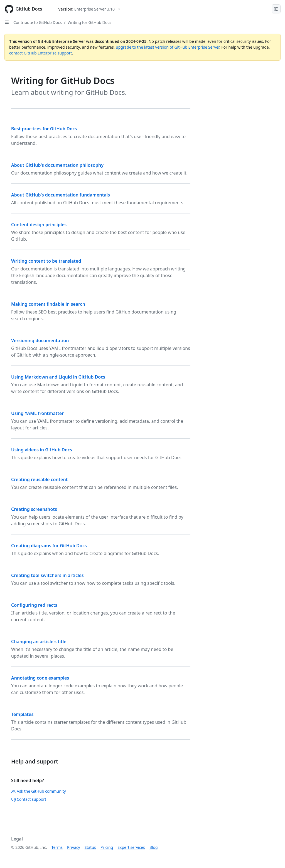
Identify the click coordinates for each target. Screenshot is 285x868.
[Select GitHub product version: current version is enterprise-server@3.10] (89, 9)
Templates (22, 714)
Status (90, 847)
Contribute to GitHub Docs (38, 22)
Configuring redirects (34, 605)
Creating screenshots (34, 509)
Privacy (74, 847)
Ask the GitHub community (39, 791)
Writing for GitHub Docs (89, 22)
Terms (57, 847)
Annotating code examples (40, 678)
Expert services (131, 847)
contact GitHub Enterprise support (41, 53)
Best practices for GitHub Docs (44, 129)
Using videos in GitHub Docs (42, 450)
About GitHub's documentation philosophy (57, 165)
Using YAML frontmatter (37, 413)
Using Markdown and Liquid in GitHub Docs (58, 377)
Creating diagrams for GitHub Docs (49, 546)
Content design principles (39, 225)
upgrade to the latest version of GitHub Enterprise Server (168, 47)
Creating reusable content (39, 479)
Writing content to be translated (46, 261)
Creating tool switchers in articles (47, 575)
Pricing (107, 847)
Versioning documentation (40, 340)
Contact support (29, 799)
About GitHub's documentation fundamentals (61, 195)
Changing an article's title (39, 641)
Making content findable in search (48, 304)
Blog (154, 847)
